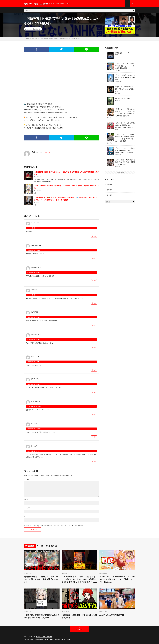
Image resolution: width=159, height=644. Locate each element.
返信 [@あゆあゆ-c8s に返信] (93, 281)
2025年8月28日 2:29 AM (34, 451)
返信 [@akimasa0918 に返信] (93, 348)
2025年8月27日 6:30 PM (34, 317)
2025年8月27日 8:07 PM (34, 362)
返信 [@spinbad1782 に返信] (93, 415)
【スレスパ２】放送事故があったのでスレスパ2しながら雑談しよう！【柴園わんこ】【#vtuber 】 (117, 579)
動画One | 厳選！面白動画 (44, 637)
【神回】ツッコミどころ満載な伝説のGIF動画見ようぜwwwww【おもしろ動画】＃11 (125, 124)
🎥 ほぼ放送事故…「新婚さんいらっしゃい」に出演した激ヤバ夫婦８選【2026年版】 (41, 579)
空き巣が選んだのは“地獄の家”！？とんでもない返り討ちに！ (125, 88)
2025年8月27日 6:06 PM (34, 295)
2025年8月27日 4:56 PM (34, 228)
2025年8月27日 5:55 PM (34, 273)
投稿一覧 (47, 152)
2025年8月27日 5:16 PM (34, 250)
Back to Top (80, 630)
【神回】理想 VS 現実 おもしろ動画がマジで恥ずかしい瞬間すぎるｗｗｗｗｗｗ (125, 160)
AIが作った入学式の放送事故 (112, 615)
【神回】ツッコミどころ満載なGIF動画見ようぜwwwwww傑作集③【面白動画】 (125, 66)
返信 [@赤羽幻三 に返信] (93, 325)
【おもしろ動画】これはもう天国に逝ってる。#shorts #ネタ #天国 (125, 77)
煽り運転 (110, 187)
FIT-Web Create (48, 639)
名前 (26, 500)
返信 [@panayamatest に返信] (93, 258)
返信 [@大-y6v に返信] (93, 303)
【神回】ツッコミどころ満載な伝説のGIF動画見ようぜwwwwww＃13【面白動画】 (125, 148)
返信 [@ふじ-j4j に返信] (93, 462)
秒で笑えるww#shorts (122, 53)
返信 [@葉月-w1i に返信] (93, 437)
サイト (26, 516)
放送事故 (38, 29)
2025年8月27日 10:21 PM (34, 407)
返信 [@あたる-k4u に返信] (93, 236)
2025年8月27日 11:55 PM (34, 429)
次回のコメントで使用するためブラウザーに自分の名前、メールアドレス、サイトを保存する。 (54, 526)
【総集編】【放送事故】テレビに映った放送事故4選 (79, 616)
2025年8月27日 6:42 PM (34, 340)
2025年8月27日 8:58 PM (34, 384)
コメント (27, 479)
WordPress (66, 639)
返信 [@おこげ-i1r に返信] (93, 370)
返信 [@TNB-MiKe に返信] (93, 392)
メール (27, 508)
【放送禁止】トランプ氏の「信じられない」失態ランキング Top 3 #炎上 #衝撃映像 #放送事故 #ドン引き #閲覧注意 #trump (79, 579)
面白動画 (110, 192)
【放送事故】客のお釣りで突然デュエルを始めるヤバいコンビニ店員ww (42, 616)
